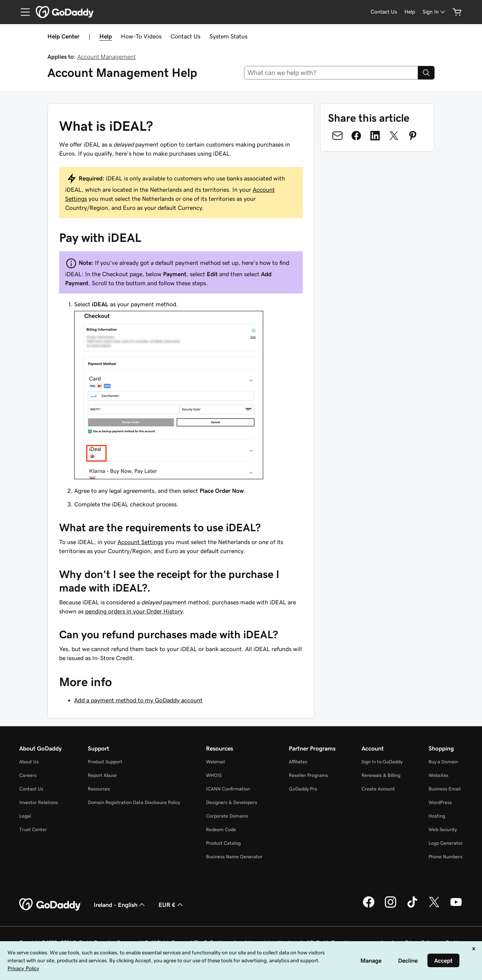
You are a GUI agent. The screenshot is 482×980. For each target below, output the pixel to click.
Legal (25, 816)
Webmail (215, 762)
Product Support (105, 762)
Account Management (106, 57)
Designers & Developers (232, 802)
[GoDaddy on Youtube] (456, 907)
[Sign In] (435, 12)
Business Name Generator (234, 857)
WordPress (440, 802)
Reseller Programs (308, 775)
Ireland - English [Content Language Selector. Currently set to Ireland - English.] (120, 905)
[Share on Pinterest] (413, 136)
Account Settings (140, 542)
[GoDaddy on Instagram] (390, 907)
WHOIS (214, 775)
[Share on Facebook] (356, 136)
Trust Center (33, 829)
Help (106, 36)
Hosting (437, 816)
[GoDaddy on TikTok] (412, 907)
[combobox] (331, 73)
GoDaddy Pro (303, 789)
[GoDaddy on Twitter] (434, 907)
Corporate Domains (227, 816)
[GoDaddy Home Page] (50, 905)
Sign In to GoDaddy (382, 762)
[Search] (426, 73)
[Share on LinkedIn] (375, 136)
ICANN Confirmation (228, 789)
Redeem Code (221, 829)
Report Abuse (102, 775)
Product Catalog (223, 843)
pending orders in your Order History (134, 611)
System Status (228, 36)
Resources (99, 789)
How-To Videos (141, 36)
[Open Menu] (22, 12)
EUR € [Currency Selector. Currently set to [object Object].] (172, 905)
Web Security (443, 829)
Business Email (445, 789)
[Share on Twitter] (394, 136)
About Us (29, 762)
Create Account (378, 789)
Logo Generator (446, 843)
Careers (28, 775)
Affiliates (298, 762)
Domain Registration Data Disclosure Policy (134, 802)
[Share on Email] (337, 136)
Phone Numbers (445, 857)
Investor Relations (39, 802)
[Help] (410, 12)
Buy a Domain (443, 762)
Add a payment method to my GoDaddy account (138, 700)
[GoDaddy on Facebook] (369, 907)
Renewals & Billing (381, 775)
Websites (439, 775)
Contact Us (185, 36)
